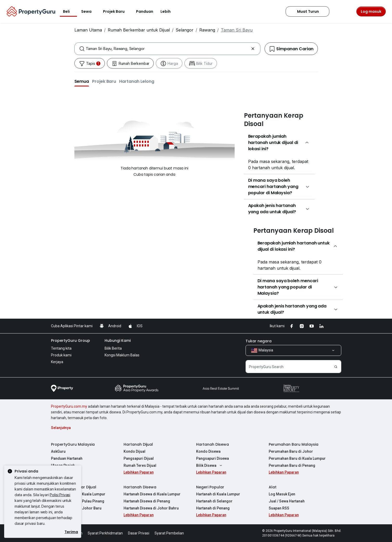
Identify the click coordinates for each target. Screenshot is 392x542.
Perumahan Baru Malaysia (294, 444)
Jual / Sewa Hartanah (287, 501)
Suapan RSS (279, 508)
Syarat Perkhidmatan (105, 533)
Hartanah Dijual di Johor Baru (76, 508)
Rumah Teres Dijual (140, 465)
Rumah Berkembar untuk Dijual (139, 30)
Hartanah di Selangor (214, 501)
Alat (273, 487)
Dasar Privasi (139, 533)
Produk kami (61, 355)
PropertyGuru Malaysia (73, 444)
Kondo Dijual (134, 451)
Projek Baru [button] (117, 11)
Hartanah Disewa (213, 444)
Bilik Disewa (210, 465)
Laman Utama (88, 30)
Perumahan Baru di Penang (292, 465)
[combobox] (167, 49)
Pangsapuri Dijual (139, 458)
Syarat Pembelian (169, 533)
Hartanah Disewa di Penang (147, 501)
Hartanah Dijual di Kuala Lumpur (78, 494)
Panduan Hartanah (67, 458)
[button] (82, 81)
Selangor (185, 30)
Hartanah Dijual (138, 444)
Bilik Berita (113, 348)
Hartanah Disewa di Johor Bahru (151, 508)
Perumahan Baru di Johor (291, 451)
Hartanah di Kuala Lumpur (218, 494)
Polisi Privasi (60, 495)
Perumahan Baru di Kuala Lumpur (297, 458)
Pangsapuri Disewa (213, 458)
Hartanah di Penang (213, 508)
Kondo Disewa (208, 451)
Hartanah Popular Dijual (74, 487)
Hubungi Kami (118, 341)
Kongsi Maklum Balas (122, 355)
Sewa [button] (89, 11)
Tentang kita (61, 348)
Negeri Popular (210, 487)
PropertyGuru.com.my (69, 406)
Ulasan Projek (63, 465)
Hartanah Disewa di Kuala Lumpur (152, 494)
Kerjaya (57, 362)
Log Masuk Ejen (282, 494)
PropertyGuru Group (70, 341)
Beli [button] (69, 11)
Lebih (169, 11)
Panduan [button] (145, 11)
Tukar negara (259, 341)
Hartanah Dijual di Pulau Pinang (78, 501)
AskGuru (58, 451)
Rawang (207, 30)
